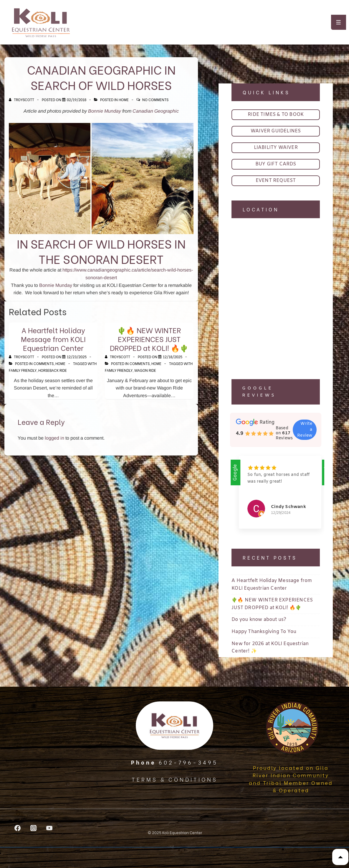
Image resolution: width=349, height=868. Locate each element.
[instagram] (34, 828)
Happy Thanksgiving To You (264, 632)
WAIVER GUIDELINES (276, 131)
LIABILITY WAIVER (276, 148)
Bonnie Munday (105, 111)
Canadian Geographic (156, 111)
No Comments (155, 100)
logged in (54, 438)
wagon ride (145, 370)
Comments (44, 363)
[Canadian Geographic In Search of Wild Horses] (77, 100)
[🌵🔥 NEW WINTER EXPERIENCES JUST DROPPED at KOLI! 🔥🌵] (173, 357)
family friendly (23, 370)
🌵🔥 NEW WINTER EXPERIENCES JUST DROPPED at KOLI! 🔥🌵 (149, 339)
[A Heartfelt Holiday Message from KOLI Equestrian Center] (77, 357)
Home (124, 100)
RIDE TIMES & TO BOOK (276, 115)
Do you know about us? (259, 620)
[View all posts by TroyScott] (22, 100)
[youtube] (49, 828)
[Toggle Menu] (339, 22)
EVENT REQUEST (276, 181)
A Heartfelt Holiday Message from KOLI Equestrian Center (53, 339)
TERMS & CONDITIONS (175, 779)
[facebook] (18, 828)
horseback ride (53, 370)
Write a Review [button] (305, 430)
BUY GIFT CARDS (276, 164)
